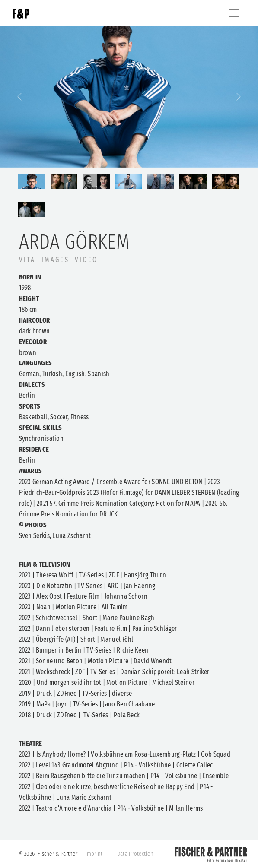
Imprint (94, 854)
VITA (27, 260)
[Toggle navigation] (234, 13)
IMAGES (55, 260)
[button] (19, 97)
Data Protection (135, 854)
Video (86, 260)
